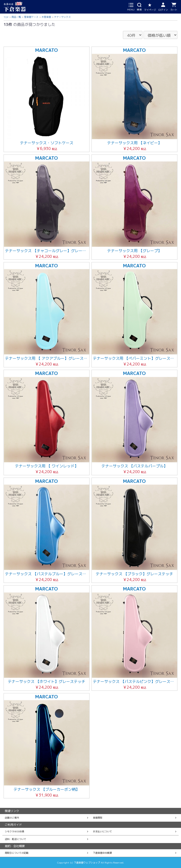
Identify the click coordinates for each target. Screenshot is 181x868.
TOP (6, 17)
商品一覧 (16, 17)
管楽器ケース (31, 17)
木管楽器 (46, 17)
